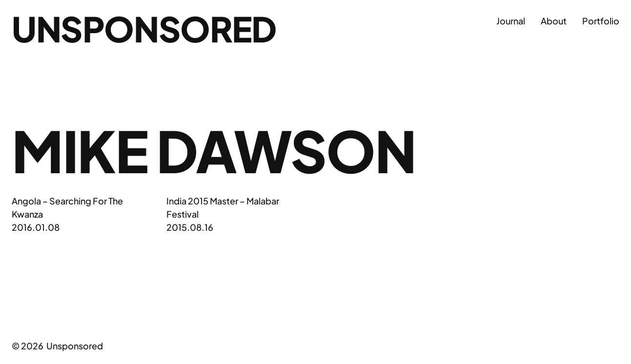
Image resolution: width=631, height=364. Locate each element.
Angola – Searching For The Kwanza (67, 207)
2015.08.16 (190, 227)
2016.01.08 (36, 227)
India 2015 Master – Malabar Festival (223, 207)
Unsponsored (144, 29)
